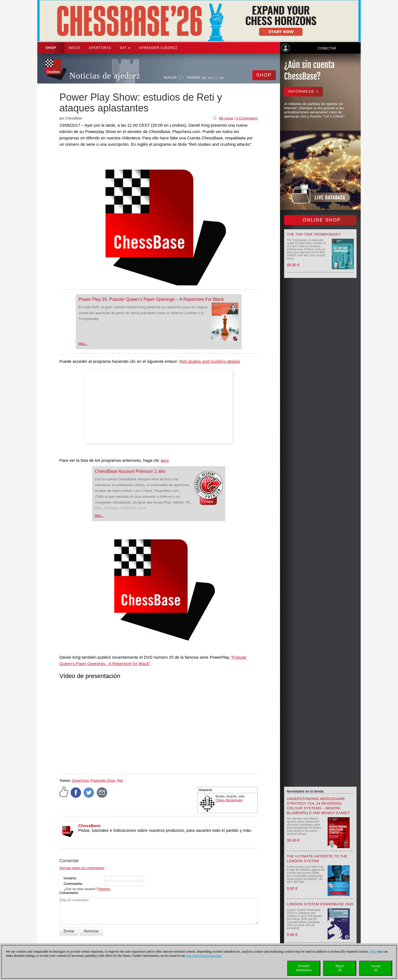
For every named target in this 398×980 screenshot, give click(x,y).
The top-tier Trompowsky (314, 234)
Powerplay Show (103, 781)
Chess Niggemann (229, 800)
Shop (51, 48)
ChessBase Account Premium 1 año (130, 471)
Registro (104, 889)
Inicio (74, 48)
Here (373, 952)
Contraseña (73, 884)
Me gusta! (226, 118)
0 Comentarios (247, 118)
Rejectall (340, 968)
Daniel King (80, 781)
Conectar (327, 48)
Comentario (69, 893)
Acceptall (376, 968)
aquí (165, 460)
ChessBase (89, 826)
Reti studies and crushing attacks (210, 361)
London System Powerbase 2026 (320, 904)
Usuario (70, 878)
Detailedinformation (304, 968)
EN (210, 78)
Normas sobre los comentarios (82, 868)
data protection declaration (204, 956)
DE (204, 78)
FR (222, 78)
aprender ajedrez (158, 48)
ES (216, 78)
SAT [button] (125, 48)
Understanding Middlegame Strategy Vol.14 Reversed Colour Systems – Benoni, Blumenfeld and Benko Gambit (318, 806)
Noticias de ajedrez (105, 76)
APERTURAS (100, 48)
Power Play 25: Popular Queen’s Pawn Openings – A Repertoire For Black (151, 299)
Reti (120, 781)
